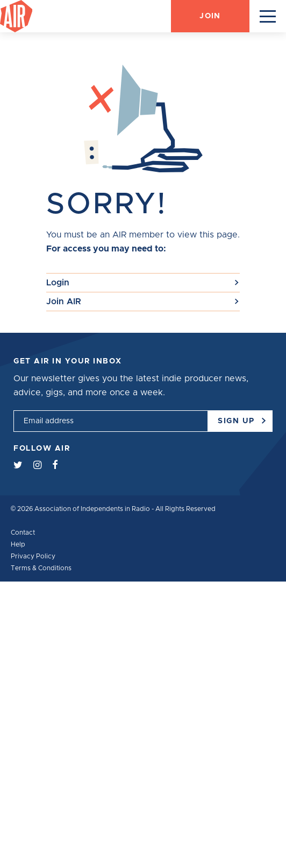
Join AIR (64, 302)
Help (18, 544)
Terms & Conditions (41, 568)
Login (58, 283)
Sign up (241, 418)
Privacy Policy (33, 556)
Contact (23, 533)
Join (210, 16)
